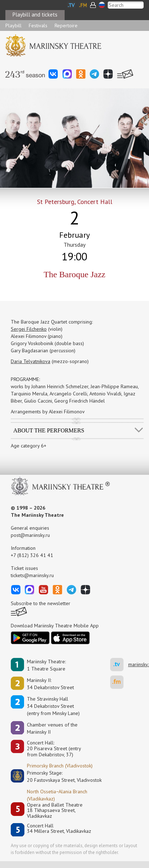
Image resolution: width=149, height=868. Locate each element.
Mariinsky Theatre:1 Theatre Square (46, 665)
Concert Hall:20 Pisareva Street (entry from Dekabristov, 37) (54, 749)
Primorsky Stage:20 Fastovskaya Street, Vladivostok (59, 776)
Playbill (13, 25)
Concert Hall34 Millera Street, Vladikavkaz (59, 829)
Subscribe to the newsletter (41, 603)
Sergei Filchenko (29, 329)
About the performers (49, 430)
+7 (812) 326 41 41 (32, 555)
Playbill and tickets (35, 15)
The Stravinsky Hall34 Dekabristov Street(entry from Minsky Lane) (53, 706)
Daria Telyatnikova (31, 361)
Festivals (38, 25)
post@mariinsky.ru (30, 535)
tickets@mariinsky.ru (32, 575)
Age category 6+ (29, 446)
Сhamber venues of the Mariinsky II (52, 728)
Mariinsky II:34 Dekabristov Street (50, 684)
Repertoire (66, 25)
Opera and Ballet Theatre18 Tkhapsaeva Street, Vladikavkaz (55, 811)
